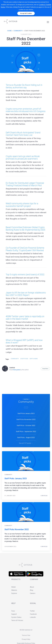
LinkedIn (33, 617)
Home (9, 31)
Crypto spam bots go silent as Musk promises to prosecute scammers (23, 158)
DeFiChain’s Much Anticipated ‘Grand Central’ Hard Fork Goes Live (23, 134)
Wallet (13, 587)
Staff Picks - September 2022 (26, 431)
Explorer (14, 593)
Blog (31, 590)
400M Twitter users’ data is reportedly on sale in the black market (25, 318)
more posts (16, 370)
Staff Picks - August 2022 (26, 437)
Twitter (32, 611)
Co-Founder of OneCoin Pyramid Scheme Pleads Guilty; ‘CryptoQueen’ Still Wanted (25, 249)
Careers (33, 593)
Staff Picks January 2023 (26, 413)
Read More (45, 369)
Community (18, 31)
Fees (13, 611)
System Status (16, 617)
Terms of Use (26, 635)
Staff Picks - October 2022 (26, 425)
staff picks (24, 359)
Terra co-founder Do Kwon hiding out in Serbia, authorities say (24, 86)
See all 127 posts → (26, 443)
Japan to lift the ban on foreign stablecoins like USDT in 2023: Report (26, 294)
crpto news (34, 359)
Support (14, 614)
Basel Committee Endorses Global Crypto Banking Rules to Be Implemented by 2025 (25, 229)
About (32, 587)
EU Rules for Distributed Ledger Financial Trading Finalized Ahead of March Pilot (25, 184)
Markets (14, 590)
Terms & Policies (17, 620)
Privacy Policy (26, 639)
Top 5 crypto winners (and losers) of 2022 (25, 275)
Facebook (33, 614)
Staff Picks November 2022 (26, 419)
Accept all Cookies (26, 13)
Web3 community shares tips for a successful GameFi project (22, 205)
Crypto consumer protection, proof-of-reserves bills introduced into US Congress (26, 110)
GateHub (12, 368)
